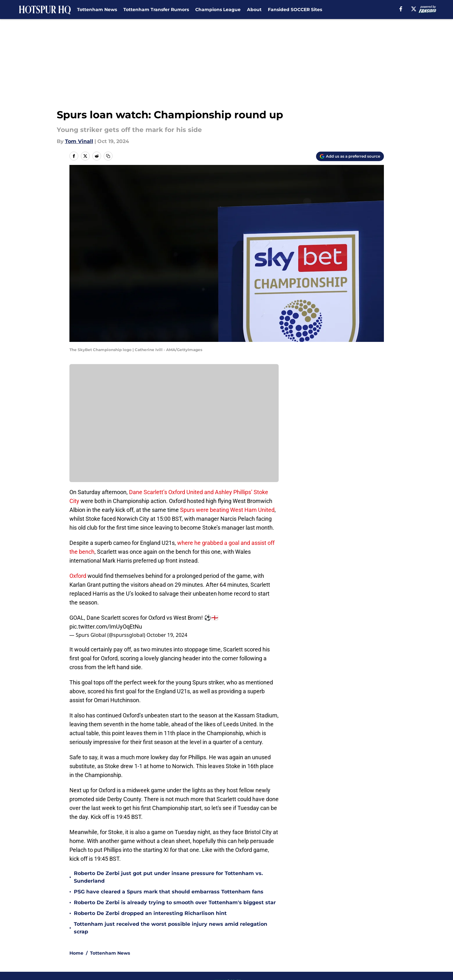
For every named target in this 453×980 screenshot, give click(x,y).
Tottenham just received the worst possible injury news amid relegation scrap (171, 928)
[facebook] (401, 9)
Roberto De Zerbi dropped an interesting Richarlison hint (150, 913)
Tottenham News (97, 10)
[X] (414, 9)
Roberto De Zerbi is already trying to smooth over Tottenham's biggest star (175, 902)
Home (76, 953)
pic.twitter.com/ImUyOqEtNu (106, 627)
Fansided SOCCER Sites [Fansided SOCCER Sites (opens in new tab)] (295, 10)
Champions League (218, 10)
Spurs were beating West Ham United (227, 510)
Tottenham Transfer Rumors (156, 10)
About (254, 10)
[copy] (108, 156)
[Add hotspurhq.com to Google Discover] (350, 156)
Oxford (78, 576)
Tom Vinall (79, 141)
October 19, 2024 (167, 635)
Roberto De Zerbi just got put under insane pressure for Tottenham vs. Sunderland (168, 877)
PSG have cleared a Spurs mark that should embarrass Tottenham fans (169, 892)
